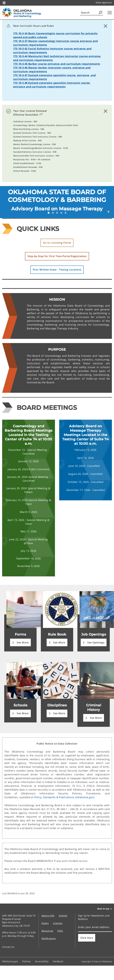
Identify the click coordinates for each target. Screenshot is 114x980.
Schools (63, 916)
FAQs (60, 931)
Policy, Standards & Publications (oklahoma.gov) (64, 797)
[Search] (92, 13)
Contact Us (8, 947)
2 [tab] (53, 213)
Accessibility (42, 961)
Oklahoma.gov (10, 961)
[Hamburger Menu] (110, 13)
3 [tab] (57, 213)
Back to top (105, 909)
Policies (27, 961)
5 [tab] (66, 213)
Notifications (49, 938)
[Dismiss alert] (106, 26)
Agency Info (48, 916)
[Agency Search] (100, 13)
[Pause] (108, 212)
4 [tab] (61, 213)
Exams (45, 923)
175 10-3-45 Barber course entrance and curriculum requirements (57, 64)
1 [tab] (49, 213)
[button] (57, 243)
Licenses (58, 923)
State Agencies (104, 3)
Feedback (58, 961)
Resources (47, 931)
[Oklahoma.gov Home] (4, 3)
